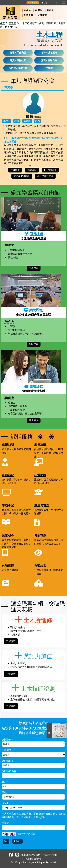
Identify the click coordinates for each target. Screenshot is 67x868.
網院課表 (34, 344)
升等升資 (29, 15)
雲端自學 (52, 60)
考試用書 (23, 68)
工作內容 (21, 53)
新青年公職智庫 (10, 570)
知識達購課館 (34, 859)
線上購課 (34, 420)
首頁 (2, 23)
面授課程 (34, 234)
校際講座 (42, 15)
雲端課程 (34, 386)
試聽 (17, 121)
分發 (12, 53)
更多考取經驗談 (22, 176)
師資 (12, 60)
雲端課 (27, 121)
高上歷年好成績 (45, 176)
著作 (37, 121)
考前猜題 (40, 536)
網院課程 (33, 310)
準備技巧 (21, 60)
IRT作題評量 (50, 170)
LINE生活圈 (43, 728)
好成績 (49, 68)
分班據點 (35, 855)
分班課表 (34, 268)
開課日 (7, 121)
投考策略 (52, 53)
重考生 (50, 10)
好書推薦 (15, 170)
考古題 (12, 68)
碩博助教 (40, 475)
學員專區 (40, 445)
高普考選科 (33, 3)
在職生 (39, 10)
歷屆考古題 (42, 505)
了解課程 (11, 641)
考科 (43, 53)
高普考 (12, 23)
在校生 (27, 10)
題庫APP (8, 536)
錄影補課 (8, 475)
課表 (43, 60)
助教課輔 (32, 170)
